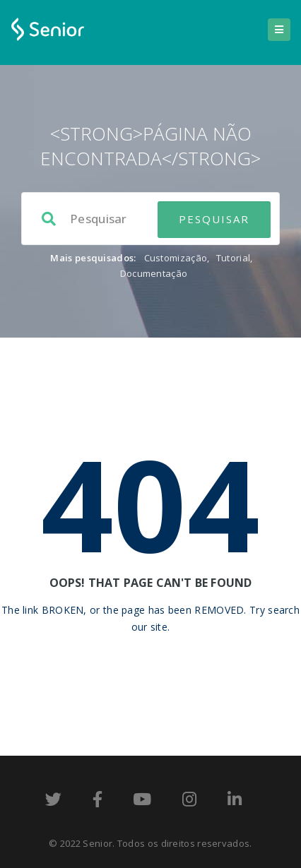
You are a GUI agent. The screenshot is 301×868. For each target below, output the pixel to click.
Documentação (154, 273)
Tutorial (233, 258)
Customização (176, 258)
